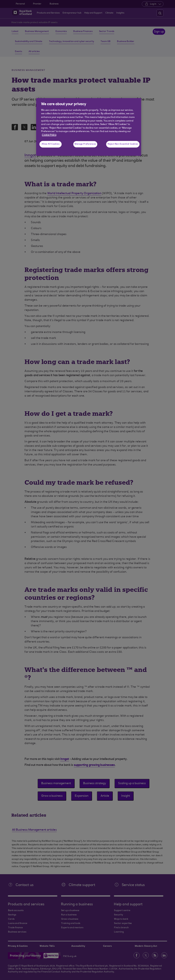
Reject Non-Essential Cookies (123, 144)
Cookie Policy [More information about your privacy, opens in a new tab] (49, 135)
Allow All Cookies (51, 144)
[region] (89, 127)
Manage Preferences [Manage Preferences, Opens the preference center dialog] (85, 144)
